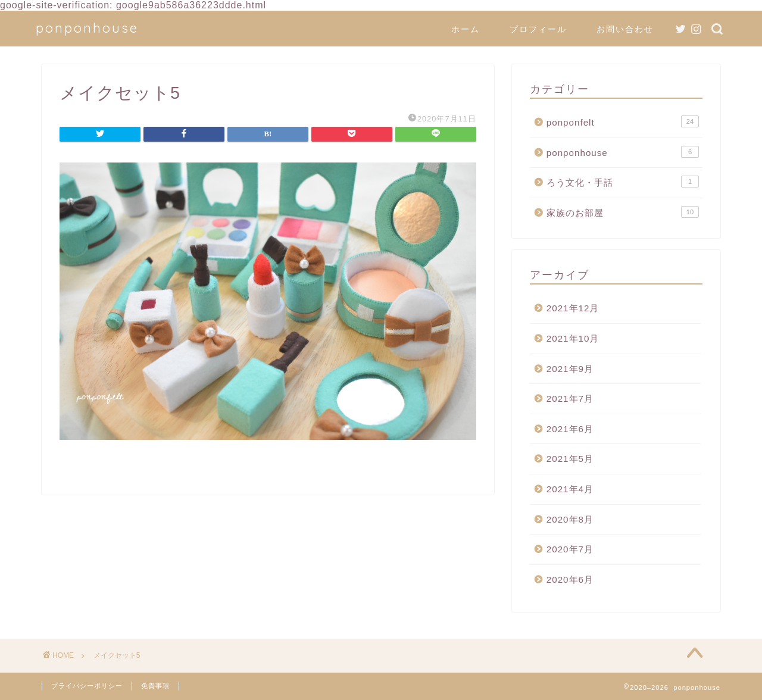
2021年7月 (570, 399)
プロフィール (538, 29)
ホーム (466, 29)
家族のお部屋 (623, 212)
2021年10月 (573, 338)
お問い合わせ (625, 29)
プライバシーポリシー (87, 686)
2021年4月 (570, 489)
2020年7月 (570, 549)
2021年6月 (570, 429)
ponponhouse (87, 28)
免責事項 (155, 686)
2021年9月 (570, 369)
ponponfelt (623, 121)
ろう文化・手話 (623, 182)
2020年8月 (570, 519)
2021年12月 (573, 308)
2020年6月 (570, 579)
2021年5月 (570, 459)
